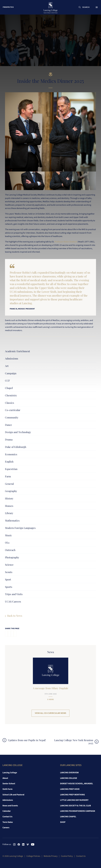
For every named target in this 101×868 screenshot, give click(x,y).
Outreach (10, 550)
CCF (7, 380)
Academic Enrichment (17, 351)
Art (7, 366)
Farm (8, 476)
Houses (9, 506)
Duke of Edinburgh (16, 447)
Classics (10, 403)
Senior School (9, 784)
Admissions (12, 358)
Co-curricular (13, 410)
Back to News (15, 616)
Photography (12, 557)
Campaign (11, 373)
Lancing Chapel (68, 817)
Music (8, 535)
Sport (8, 579)
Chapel (9, 388)
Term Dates (8, 822)
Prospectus (9, 8)
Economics (11, 454)
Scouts (9, 572)
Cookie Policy (67, 856)
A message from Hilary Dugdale (51, 688)
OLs (7, 542)
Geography (11, 491)
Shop (63, 822)
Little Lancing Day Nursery (74, 800)
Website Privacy (51, 856)
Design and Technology (18, 432)
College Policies (33, 856)
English (9, 461)
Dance (8, 425)
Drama (9, 439)
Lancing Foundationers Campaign (78, 811)
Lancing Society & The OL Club (75, 806)
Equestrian (11, 469)
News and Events (10, 806)
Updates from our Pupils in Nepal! (28, 740)
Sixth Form (7, 789)
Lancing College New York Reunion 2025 (72, 742)
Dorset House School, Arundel (77, 784)
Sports (9, 587)
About (5, 778)
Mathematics (12, 520)
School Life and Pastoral (13, 795)
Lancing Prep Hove (70, 789)
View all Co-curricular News (51, 713)
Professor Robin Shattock (66, 242)
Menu (95, 8)
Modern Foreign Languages (20, 528)
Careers (6, 828)
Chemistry (11, 395)
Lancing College (10, 773)
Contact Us (7, 817)
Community (12, 417)
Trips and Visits (14, 594)
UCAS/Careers (13, 601)
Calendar (7, 811)
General (9, 484)
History (9, 498)
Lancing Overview (69, 773)
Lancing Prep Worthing (72, 795)
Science (9, 565)
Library (9, 513)
